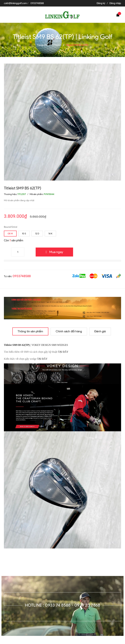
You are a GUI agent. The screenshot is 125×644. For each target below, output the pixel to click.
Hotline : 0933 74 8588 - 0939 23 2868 (63, 605)
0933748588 (37, 3)
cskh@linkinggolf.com (15, 3)
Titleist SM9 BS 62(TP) (17, 345)
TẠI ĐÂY (63, 352)
